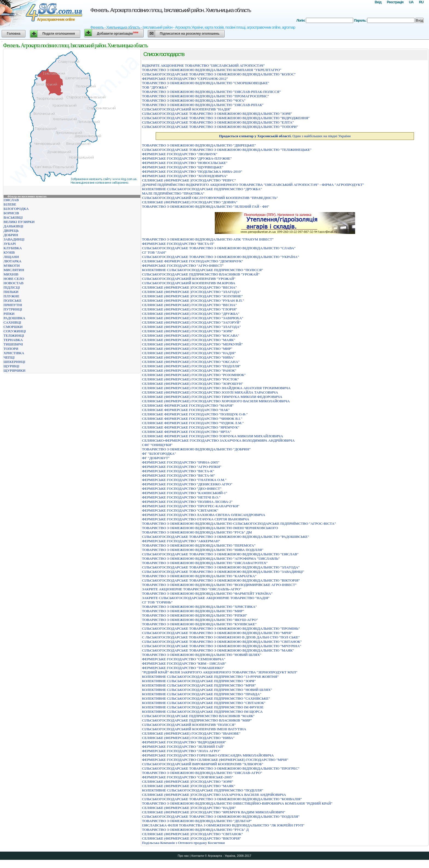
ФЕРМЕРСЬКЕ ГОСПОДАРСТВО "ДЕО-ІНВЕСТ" (182, 489)
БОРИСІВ (11, 213)
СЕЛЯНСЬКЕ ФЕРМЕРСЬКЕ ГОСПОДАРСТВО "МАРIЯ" (188, 405)
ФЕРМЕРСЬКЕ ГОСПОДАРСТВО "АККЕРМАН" (181, 541)
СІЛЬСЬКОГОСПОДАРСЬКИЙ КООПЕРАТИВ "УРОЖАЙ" (189, 279)
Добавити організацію (118, 33)
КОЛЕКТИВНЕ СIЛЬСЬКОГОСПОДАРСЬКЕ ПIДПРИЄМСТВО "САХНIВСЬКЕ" (206, 698)
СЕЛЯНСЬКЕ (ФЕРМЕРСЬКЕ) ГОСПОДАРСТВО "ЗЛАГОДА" (191, 327)
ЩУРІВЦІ (11, 366)
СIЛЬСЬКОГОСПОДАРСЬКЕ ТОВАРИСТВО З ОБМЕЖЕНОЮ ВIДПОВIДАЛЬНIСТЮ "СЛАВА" (219, 248)
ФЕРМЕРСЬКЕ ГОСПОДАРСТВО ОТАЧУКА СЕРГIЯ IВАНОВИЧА (196, 519)
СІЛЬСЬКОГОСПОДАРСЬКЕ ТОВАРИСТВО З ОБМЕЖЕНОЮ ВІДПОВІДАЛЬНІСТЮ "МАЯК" (218, 650)
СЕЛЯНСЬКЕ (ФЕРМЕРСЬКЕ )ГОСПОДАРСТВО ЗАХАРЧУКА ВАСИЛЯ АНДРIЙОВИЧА (214, 795)
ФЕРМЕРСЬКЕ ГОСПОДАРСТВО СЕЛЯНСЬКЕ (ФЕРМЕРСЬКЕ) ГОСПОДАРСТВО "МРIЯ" (215, 760)
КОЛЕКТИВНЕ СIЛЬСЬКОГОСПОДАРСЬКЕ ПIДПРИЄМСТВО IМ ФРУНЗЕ (203, 707)
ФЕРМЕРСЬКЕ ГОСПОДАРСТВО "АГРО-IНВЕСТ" (183, 266)
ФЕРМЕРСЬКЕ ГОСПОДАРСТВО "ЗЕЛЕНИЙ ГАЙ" (183, 747)
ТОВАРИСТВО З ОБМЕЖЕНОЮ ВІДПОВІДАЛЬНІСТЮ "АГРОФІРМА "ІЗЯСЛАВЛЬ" (211, 558)
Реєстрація (395, 2)
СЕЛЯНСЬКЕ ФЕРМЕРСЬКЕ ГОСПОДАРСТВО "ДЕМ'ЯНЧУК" (193, 261)
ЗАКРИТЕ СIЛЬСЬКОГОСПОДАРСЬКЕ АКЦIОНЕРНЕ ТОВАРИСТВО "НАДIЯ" (206, 598)
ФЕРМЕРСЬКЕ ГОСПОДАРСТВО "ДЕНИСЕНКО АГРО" (187, 484)
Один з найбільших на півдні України (285, 136)
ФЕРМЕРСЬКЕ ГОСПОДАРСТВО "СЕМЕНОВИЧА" (184, 659)
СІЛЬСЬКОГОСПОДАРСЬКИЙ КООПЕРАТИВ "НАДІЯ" (187, 109)
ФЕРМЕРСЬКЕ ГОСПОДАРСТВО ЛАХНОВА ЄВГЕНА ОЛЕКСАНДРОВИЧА (204, 515)
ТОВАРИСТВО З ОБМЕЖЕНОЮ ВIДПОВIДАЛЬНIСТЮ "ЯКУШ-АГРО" (200, 620)
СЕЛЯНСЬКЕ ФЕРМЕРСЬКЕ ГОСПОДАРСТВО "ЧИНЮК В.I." (192, 419)
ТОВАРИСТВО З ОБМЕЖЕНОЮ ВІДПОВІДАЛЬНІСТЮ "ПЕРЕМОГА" (199, 545)
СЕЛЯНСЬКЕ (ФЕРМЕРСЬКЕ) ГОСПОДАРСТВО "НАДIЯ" (189, 353)
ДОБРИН (11, 235)
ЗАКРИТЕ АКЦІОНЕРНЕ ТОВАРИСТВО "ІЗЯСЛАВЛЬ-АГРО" (192, 589)
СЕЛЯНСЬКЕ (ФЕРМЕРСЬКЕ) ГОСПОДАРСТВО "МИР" (187, 349)
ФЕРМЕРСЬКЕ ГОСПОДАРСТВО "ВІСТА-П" (178, 244)
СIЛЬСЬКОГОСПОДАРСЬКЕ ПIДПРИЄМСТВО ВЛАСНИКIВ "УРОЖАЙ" (201, 274)
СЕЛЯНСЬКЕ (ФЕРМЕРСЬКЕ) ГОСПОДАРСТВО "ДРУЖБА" (191, 314)
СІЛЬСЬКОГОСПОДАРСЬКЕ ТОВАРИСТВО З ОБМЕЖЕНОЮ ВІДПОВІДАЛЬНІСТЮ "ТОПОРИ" (220, 127)
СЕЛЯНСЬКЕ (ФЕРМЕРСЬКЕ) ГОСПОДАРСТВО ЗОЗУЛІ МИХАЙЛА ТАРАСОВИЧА (210, 392)
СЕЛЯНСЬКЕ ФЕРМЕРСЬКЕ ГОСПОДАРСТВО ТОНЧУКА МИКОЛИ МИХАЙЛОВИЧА (213, 436)
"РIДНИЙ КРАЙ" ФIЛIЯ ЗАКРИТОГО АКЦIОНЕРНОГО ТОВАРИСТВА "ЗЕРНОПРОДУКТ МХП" (220, 672)
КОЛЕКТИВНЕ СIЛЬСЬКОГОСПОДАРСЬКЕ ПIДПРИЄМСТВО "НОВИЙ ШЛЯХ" (207, 690)
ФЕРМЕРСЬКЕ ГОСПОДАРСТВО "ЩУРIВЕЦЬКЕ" (183, 167)
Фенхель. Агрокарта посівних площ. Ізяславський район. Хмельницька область (171, 10)
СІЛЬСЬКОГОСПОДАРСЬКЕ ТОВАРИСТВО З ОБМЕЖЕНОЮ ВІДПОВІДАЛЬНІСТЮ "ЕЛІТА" (218, 122)
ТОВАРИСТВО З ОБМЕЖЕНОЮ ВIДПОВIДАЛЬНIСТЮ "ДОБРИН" (196, 449)
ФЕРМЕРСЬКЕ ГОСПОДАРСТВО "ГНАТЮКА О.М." (184, 480)
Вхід (378, 2)
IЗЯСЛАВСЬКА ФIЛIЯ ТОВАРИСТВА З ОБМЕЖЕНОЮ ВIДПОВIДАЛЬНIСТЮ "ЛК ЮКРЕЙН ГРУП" (223, 825)
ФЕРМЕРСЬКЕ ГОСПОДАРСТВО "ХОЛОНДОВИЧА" (185, 176)
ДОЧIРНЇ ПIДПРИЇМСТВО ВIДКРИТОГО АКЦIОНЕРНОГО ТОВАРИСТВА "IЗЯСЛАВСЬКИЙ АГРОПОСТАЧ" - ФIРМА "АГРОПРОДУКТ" (253, 185)
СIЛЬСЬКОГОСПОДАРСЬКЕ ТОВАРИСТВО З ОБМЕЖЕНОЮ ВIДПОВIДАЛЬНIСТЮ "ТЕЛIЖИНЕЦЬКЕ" (227, 150)
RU (421, 2)
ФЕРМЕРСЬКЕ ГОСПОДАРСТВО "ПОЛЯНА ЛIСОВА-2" (187, 502)
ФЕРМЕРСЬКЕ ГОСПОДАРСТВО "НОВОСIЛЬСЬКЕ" (185, 163)
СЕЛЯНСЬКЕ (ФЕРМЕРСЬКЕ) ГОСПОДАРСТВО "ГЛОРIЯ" (190, 309)
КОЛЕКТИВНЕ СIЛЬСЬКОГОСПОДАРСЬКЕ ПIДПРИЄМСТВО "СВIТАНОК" (204, 703)
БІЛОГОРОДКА (16, 209)
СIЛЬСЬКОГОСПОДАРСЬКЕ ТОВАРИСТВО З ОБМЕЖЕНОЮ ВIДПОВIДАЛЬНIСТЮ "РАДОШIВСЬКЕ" (226, 537)
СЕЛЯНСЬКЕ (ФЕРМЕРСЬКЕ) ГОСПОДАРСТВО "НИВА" (188, 357)
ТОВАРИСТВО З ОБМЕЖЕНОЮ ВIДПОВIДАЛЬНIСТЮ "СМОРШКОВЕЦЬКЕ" (206, 83)
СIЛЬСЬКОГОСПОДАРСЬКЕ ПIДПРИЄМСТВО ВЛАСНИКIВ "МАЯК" (198, 716)
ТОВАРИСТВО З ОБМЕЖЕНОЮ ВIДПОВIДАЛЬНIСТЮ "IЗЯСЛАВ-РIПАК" (203, 105)
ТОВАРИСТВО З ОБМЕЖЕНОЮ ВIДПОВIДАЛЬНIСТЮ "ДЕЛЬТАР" (197, 821)
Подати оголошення (59, 34)
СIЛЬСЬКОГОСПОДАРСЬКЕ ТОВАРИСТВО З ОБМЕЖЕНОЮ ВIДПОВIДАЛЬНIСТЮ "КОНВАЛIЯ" (222, 799)
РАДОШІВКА (14, 318)
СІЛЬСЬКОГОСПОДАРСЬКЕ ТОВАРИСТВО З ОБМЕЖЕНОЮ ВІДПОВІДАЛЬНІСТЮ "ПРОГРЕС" (221, 768)
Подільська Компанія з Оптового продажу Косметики (183, 843)
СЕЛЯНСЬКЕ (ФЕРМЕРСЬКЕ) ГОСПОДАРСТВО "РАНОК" (189, 370)
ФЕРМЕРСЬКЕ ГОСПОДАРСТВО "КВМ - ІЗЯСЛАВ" (184, 663)
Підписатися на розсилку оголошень (190, 34)
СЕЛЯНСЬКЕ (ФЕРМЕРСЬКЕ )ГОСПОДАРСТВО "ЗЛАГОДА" (191, 292)
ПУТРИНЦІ (13, 309)
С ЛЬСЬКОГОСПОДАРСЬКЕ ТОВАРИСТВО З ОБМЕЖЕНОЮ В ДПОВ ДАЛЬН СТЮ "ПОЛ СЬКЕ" (221, 637)
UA (411, 2)
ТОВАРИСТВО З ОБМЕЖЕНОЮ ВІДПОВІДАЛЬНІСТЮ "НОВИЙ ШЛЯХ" (202, 655)
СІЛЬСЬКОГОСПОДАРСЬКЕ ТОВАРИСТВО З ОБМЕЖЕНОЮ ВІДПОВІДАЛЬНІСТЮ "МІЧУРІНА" (222, 646)
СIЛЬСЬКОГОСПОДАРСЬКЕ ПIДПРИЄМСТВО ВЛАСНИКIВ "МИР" (197, 720)
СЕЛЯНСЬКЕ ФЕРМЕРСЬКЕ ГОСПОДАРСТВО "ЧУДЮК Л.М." (193, 423)
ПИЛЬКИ (11, 292)
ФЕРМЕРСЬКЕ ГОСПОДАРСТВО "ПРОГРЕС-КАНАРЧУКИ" (191, 506)
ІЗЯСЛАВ (11, 200)
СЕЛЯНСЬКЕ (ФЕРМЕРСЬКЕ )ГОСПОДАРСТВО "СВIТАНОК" (192, 834)
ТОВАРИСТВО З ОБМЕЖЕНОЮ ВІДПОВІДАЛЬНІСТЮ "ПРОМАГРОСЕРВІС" (205, 96)
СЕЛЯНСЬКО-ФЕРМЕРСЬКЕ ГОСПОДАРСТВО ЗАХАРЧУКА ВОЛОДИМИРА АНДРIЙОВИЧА (218, 440)
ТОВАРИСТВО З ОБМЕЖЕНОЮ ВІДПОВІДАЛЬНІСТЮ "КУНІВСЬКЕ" (199, 624)
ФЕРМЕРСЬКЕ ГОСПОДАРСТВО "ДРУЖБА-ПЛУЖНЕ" (187, 158)
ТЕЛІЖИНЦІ (14, 335)
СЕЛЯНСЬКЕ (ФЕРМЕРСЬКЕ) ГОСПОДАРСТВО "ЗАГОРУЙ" (191, 322)
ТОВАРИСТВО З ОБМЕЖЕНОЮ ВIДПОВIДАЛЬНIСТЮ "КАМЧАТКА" (199, 576)
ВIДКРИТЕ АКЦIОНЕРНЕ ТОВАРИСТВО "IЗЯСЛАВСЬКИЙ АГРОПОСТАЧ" (203, 65)
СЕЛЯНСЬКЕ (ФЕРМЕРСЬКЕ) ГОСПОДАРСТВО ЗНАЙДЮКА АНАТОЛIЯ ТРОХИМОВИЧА (216, 388)
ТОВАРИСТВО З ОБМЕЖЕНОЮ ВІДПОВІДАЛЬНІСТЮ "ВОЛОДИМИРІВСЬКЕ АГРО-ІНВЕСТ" (219, 585)
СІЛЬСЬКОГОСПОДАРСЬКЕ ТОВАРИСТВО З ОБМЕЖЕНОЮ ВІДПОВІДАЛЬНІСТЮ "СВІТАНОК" (222, 642)
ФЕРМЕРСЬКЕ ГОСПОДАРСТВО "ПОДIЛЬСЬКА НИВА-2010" (192, 171)
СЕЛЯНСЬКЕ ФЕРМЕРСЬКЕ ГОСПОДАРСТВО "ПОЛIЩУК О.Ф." (195, 414)
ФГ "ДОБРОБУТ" (156, 458)
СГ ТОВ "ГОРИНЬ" (157, 602)
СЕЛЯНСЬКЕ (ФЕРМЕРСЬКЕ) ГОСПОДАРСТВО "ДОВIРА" (190, 202)
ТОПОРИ (11, 349)
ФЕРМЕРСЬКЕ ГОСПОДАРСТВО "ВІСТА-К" (178, 471)
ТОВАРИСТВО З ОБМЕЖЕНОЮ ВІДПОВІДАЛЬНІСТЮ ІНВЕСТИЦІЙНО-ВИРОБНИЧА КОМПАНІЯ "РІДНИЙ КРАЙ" (237, 803)
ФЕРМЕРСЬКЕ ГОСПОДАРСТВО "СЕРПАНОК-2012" (185, 79)
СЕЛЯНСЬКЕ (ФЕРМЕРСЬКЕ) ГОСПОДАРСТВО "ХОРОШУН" (193, 384)
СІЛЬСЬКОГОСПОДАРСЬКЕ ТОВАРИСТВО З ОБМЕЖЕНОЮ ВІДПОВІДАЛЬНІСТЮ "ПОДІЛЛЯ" (221, 816)
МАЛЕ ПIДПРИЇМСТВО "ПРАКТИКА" (173, 193)
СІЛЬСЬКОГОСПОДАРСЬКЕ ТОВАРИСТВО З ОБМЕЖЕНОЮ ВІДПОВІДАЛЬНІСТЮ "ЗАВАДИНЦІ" (223, 572)
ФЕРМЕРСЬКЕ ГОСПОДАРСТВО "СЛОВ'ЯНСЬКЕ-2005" (188, 777)
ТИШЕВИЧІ (13, 344)
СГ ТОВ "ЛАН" (154, 252)
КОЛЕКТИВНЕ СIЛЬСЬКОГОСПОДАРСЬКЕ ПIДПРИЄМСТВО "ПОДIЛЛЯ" (203, 790)
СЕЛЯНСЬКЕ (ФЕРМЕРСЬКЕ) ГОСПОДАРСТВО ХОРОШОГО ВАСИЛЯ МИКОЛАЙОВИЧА (216, 401)
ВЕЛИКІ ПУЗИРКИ (19, 222)
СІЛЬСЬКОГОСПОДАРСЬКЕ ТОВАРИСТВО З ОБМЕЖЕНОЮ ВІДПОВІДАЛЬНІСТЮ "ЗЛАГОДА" (221, 567)
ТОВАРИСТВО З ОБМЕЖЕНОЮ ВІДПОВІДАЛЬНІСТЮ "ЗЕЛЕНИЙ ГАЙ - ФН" (206, 206)
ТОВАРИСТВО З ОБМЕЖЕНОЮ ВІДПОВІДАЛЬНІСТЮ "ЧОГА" (194, 100)
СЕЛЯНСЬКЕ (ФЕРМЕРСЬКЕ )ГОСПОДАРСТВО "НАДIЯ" (189, 808)
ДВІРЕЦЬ (11, 231)
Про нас (183, 856)
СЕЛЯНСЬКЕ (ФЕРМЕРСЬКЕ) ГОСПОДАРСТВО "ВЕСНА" (189, 305)
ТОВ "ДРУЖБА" (155, 87)
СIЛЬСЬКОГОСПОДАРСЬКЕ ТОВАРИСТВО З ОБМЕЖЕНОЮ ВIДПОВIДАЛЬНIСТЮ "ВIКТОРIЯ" (221, 580)
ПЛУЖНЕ (11, 296)
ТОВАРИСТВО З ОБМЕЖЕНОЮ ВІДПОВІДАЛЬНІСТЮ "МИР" (193, 611)
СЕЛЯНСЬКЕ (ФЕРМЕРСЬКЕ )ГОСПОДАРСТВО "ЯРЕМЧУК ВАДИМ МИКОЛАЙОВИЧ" (214, 812)
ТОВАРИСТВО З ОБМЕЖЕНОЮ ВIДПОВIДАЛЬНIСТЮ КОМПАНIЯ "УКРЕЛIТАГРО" (212, 70)
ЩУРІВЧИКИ (15, 370)
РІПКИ (9, 314)
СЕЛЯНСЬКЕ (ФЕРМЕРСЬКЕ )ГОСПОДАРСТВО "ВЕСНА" (189, 287)
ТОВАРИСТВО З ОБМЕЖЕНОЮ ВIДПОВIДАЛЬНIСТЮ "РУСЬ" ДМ (197, 532)
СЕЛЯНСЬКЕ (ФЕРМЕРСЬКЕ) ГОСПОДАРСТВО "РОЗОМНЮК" (194, 375)
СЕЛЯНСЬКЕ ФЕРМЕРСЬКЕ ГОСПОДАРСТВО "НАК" (186, 410)
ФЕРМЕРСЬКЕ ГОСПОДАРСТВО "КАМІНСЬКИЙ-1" (185, 493)
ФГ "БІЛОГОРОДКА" (159, 454)
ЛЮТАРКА (12, 261)
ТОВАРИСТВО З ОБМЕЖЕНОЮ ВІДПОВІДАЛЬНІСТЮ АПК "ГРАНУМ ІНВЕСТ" (208, 239)
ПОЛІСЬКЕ (13, 300)
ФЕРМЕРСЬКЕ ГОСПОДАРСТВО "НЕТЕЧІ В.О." (181, 497)
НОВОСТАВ (14, 283)
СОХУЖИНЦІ (15, 331)
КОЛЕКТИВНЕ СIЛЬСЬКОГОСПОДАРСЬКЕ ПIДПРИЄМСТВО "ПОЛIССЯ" (203, 270)
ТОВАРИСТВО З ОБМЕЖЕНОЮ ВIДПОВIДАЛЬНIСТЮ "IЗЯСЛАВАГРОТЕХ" (205, 563)
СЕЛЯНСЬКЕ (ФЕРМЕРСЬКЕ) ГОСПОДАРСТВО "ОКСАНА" (191, 362)
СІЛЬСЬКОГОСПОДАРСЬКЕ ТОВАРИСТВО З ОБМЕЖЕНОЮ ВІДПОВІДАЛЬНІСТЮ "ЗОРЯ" (217, 114)
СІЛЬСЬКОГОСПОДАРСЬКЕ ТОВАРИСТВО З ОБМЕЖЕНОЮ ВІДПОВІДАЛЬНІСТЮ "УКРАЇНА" (221, 257)
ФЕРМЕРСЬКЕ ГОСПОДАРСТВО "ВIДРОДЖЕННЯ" (184, 742)
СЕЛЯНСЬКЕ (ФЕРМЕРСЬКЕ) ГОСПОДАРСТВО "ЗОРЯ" (188, 331)
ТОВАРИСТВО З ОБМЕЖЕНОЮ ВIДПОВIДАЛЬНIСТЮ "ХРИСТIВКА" (199, 607)
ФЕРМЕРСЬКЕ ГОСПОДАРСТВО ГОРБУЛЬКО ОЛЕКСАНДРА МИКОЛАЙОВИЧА (208, 755)
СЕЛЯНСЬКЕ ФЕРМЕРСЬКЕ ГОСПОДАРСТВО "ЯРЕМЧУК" (191, 427)
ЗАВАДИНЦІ (14, 239)
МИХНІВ (11, 274)
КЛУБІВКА (13, 248)
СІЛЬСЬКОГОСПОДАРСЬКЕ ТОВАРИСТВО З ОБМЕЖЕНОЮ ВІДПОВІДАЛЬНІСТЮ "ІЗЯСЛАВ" (220, 554)
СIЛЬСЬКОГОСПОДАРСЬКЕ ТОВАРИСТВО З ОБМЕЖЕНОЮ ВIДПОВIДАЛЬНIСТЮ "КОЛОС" (219, 74)
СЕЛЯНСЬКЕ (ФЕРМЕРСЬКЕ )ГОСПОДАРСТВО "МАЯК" (189, 786)
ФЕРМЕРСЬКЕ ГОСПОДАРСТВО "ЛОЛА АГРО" (181, 751)
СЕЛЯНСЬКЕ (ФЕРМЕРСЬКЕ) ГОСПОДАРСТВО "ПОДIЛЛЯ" (191, 366)
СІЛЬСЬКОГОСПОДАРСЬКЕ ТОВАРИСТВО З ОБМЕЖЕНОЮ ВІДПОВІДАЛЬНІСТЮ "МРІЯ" (217, 633)
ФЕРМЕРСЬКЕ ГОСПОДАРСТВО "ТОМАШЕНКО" (183, 668)
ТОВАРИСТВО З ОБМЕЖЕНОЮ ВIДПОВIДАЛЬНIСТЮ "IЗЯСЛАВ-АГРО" (202, 773)
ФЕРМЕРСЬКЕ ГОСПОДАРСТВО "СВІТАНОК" (180, 510)
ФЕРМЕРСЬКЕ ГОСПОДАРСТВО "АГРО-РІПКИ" (182, 467)
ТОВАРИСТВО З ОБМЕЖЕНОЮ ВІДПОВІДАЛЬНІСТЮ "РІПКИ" (195, 615)
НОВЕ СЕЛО (14, 279)
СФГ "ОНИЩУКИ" (157, 445)
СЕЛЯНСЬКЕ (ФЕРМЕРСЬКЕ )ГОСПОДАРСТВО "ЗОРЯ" (188, 782)
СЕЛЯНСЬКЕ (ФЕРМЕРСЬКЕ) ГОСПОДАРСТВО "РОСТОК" (190, 379)
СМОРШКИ (13, 327)
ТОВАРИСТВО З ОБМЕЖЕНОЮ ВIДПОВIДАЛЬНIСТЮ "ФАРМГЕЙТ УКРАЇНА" (207, 593)
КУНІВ (9, 252)
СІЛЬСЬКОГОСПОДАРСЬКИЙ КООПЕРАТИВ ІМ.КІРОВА (189, 283)
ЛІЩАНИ (11, 257)
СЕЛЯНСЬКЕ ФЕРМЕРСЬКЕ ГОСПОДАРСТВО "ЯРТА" (187, 432)
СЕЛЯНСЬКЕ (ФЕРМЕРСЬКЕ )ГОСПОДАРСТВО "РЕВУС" (189, 180)
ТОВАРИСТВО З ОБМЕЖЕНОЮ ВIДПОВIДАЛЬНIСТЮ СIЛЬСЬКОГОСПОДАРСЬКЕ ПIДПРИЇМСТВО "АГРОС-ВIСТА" (239, 524)
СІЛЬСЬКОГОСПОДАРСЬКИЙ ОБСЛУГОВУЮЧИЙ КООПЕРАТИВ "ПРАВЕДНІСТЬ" (210, 198)
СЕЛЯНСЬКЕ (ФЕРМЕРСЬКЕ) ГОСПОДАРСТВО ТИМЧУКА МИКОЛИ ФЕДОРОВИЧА (212, 397)
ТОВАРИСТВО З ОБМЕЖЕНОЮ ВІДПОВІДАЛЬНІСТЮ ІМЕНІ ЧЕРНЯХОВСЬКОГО (210, 528)
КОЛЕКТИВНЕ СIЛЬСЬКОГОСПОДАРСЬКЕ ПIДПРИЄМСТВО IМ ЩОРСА (202, 712)
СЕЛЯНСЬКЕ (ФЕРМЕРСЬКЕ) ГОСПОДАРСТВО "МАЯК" (189, 340)
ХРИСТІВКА (14, 353)
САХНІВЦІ (12, 322)
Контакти (198, 856)
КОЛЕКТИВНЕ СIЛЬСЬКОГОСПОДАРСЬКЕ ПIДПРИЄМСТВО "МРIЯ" (199, 685)
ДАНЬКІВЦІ (13, 226)
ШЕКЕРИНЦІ (14, 362)
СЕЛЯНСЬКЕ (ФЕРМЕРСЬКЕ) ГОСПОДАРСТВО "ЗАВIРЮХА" (193, 318)
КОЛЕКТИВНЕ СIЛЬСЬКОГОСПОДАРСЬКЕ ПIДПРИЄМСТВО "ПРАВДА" (202, 694)
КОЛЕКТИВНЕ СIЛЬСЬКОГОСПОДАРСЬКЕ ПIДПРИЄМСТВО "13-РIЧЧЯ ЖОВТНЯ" (210, 677)
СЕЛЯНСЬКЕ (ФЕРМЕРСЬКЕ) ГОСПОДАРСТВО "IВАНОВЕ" (191, 733)
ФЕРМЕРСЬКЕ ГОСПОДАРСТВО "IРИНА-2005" (181, 462)
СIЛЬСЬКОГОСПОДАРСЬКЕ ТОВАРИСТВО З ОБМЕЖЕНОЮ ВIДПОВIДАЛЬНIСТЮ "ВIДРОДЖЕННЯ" (226, 118)
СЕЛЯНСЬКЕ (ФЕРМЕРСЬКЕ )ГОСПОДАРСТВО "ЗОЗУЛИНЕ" (192, 296)
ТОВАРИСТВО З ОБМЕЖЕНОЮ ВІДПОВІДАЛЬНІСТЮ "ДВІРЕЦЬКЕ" (199, 145)
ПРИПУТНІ (13, 305)
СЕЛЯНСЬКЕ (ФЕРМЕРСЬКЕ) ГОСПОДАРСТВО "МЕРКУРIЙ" (192, 344)
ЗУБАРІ (10, 244)
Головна (14, 34)
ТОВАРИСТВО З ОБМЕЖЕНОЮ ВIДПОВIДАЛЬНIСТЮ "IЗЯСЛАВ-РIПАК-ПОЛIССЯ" (211, 92)
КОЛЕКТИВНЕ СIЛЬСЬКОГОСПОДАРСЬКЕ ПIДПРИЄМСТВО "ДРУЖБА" (202, 189)
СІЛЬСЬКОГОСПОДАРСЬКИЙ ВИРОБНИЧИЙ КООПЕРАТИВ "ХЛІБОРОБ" (203, 764)
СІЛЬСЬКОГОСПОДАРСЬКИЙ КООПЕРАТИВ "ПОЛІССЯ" (189, 725)
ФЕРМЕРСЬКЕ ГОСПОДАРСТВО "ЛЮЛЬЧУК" (180, 154)
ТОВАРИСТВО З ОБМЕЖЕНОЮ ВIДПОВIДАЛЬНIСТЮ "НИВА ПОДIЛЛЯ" (203, 550)
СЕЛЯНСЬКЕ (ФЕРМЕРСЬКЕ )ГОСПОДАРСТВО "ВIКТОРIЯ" (192, 838)
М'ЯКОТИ (12, 266)
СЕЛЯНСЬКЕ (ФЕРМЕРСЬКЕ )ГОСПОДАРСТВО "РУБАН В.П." (193, 300)
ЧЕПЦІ (9, 357)
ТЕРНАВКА (13, 340)
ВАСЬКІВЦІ (13, 217)
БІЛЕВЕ (10, 204)
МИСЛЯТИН (14, 270)
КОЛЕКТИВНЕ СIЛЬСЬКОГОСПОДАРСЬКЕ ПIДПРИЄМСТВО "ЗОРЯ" (199, 681)
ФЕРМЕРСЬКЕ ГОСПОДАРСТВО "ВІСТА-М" (179, 475)
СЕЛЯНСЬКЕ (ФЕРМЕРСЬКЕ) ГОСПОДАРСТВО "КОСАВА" (191, 335)
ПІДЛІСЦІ (12, 287)
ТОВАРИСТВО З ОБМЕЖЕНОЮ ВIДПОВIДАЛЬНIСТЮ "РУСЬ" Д (195, 830)
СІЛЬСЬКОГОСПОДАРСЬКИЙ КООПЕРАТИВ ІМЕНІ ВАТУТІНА (194, 729)
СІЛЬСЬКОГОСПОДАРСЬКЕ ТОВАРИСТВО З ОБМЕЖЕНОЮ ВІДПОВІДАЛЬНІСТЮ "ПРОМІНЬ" (221, 628)
